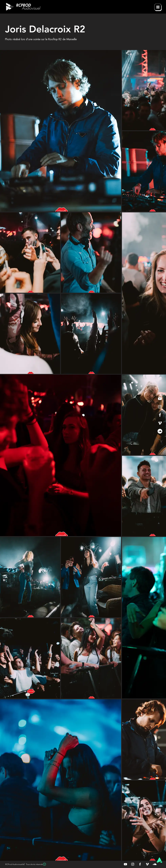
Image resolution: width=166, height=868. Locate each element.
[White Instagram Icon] (160, 407)
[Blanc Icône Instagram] (133, 864)
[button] (158, 7)
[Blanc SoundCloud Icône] (155, 864)
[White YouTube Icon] (160, 399)
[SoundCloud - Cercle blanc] (160, 431)
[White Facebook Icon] (160, 415)
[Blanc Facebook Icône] (140, 864)
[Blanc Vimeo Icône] (147, 864)
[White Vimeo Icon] (160, 423)
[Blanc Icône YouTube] (125, 864)
